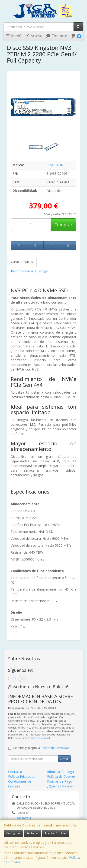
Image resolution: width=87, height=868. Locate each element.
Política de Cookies (61, 776)
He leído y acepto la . (42, 748)
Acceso (34, 36)
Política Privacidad (22, 776)
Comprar (63, 225)
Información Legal (61, 772)
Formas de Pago (60, 781)
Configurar (13, 833)
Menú (13, 36)
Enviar (64, 759)
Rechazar (32, 833)
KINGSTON (55, 165)
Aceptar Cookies (55, 833)
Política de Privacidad (39, 738)
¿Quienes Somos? (61, 786)
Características (22, 262)
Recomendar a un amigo (29, 271)
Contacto (57, 36)
